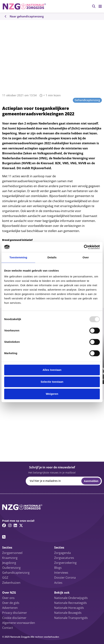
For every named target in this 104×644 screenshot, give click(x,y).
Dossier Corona (65, 578)
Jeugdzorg (9, 563)
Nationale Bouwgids (68, 613)
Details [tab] (52, 257)
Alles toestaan (52, 370)
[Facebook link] (4, 525)
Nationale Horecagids (69, 608)
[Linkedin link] (15, 525)
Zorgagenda (62, 553)
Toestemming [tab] (18, 257)
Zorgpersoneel (12, 553)
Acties (58, 583)
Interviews (61, 573)
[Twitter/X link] (21, 525)
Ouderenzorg (11, 568)
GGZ (5, 578)
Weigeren (52, 394)
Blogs (58, 568)
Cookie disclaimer (14, 618)
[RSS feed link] (4, 537)
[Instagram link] (10, 525)
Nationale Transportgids (71, 618)
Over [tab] (86, 257)
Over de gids (11, 603)
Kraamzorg (10, 558)
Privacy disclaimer (15, 613)
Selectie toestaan (52, 382)
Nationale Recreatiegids (71, 603)
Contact (8, 628)
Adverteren (10, 608)
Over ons (8, 598)
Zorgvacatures (64, 558)
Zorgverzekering (65, 563)
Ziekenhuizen (11, 583)
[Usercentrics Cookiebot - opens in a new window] (84, 247)
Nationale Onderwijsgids (71, 598)
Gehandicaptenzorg (87, 100)
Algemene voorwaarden (19, 623)
